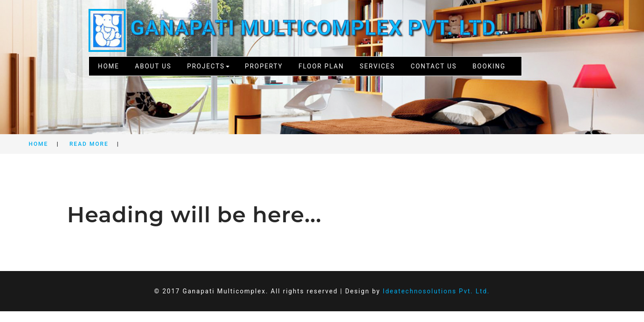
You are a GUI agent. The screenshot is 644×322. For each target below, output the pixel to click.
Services (377, 66)
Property (264, 66)
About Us (153, 66)
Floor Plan (321, 66)
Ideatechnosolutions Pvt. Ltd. (436, 291)
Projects (208, 66)
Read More (89, 144)
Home (109, 66)
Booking (489, 66)
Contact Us (434, 66)
